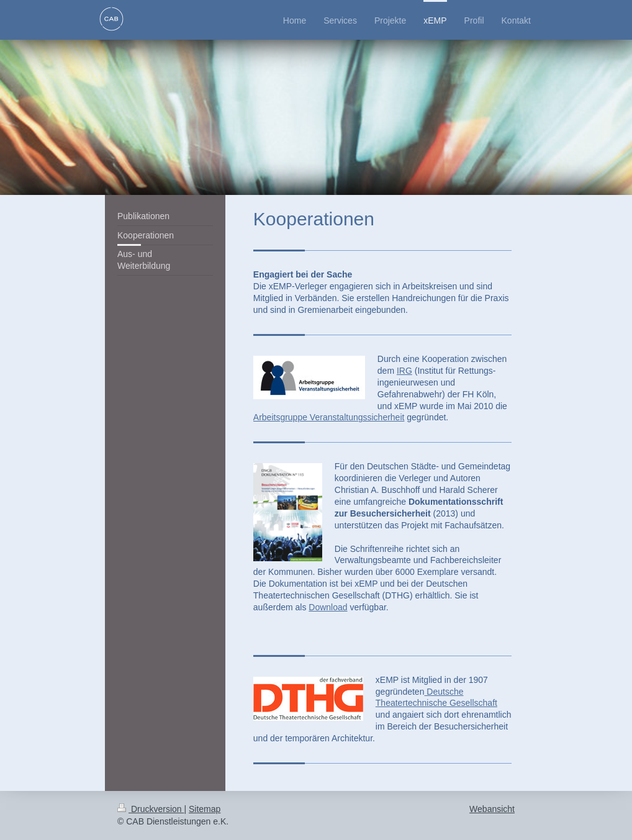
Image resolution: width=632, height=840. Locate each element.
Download (328, 607)
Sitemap (205, 809)
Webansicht (492, 809)
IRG (404, 371)
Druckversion (151, 809)
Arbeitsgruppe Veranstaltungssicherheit (329, 417)
